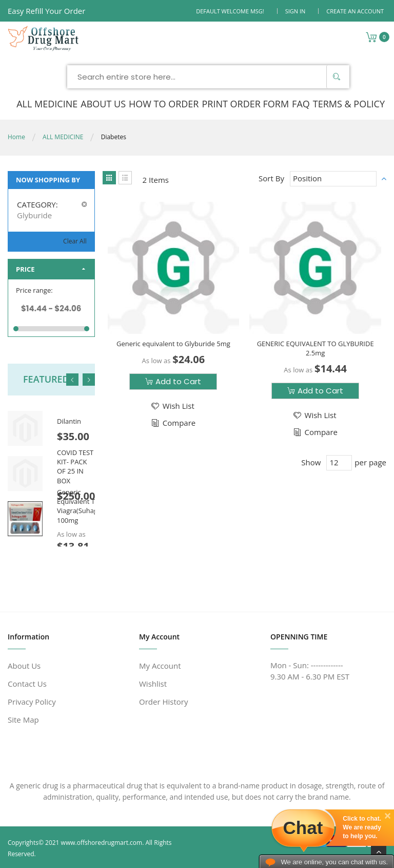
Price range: (34, 290)
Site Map (23, 720)
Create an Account (355, 11)
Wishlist (153, 684)
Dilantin (69, 421)
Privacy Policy (32, 702)
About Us (24, 666)
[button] (172, 406)
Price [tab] (25, 269)
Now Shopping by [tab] (48, 180)
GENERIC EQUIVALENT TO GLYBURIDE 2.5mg (316, 348)
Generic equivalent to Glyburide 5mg (173, 344)
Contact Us (27, 684)
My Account (160, 666)
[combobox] (208, 77)
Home (16, 137)
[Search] (337, 77)
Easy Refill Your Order (46, 11)
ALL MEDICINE (63, 137)
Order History (163, 702)
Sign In (295, 11)
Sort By (271, 178)
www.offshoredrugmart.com (102, 843)
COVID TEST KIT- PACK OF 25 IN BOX (75, 467)
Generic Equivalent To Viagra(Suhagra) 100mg (81, 506)
